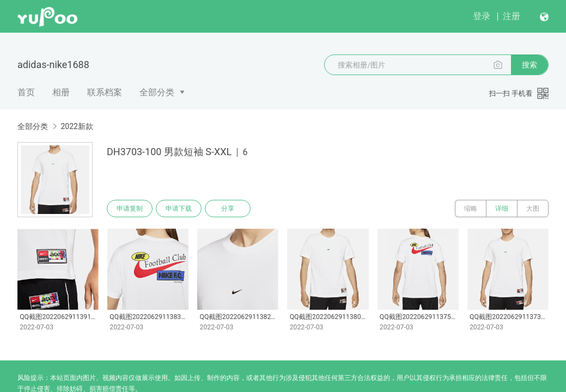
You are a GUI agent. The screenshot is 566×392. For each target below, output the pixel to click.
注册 (512, 16)
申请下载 (179, 209)
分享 (228, 209)
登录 (482, 16)
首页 (26, 92)
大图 (533, 209)
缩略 (471, 209)
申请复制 (130, 209)
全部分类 (157, 92)
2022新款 (77, 126)
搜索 (530, 65)
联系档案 (105, 92)
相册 (61, 92)
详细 (502, 209)
